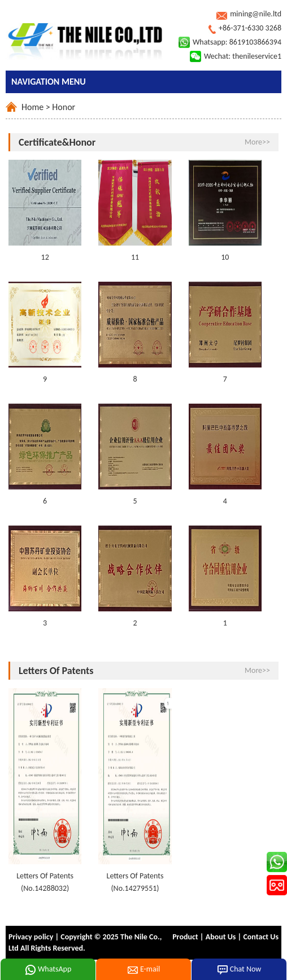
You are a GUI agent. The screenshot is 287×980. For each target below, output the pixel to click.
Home (32, 107)
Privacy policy (31, 937)
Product (185, 937)
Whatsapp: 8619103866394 (237, 42)
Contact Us (261, 937)
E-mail (143, 970)
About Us (221, 937)
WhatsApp (48, 970)
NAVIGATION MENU (49, 82)
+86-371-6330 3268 (250, 28)
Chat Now (239, 970)
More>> (257, 142)
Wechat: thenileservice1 (243, 56)
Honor (64, 107)
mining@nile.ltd (256, 14)
